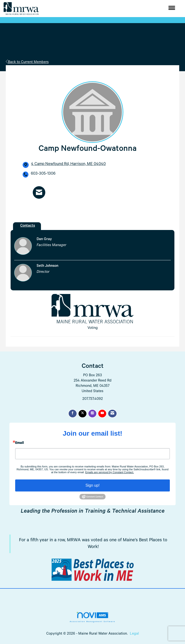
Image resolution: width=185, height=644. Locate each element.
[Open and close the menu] (109, 9)
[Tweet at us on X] (83, 414)
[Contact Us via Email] (112, 414)
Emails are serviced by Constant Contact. (110, 472)
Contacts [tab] (28, 226)
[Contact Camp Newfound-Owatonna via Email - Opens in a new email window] (39, 192)
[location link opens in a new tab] (68, 165)
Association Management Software (92, 617)
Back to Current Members (27, 62)
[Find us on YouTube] (102, 414)
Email (20, 443)
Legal (134, 634)
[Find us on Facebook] (73, 414)
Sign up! (93, 485)
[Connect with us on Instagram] (92, 414)
